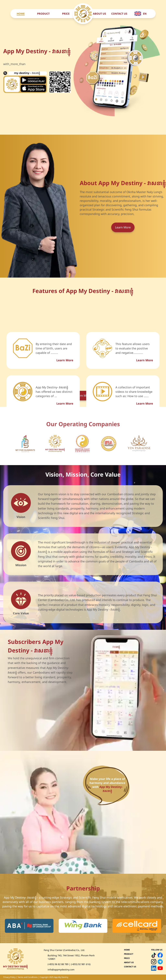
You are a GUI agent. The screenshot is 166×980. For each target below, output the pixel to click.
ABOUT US (99, 14)
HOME (21, 14)
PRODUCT (43, 14)
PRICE (66, 14)
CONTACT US (119, 14)
